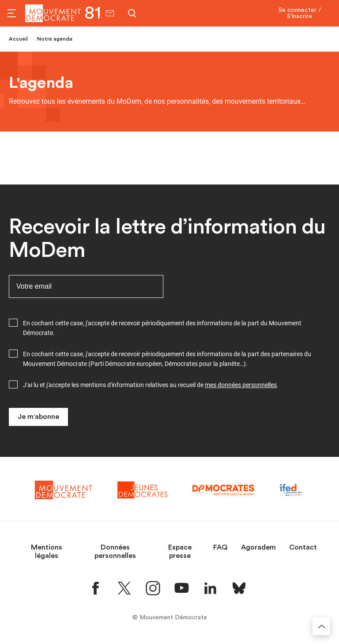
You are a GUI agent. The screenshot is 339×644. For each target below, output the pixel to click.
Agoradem (258, 547)
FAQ (220, 547)
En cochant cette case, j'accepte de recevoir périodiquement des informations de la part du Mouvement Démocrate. (162, 328)
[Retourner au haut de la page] (321, 626)
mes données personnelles (241, 385)
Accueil (18, 39)
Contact (303, 547)
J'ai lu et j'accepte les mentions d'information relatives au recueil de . (151, 385)
